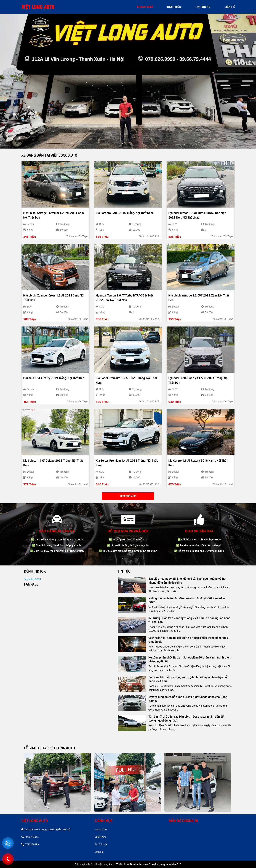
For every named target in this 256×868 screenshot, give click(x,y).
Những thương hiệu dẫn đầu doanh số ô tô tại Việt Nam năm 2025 (187, 600)
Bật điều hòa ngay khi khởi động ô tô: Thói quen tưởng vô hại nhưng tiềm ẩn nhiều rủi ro (187, 580)
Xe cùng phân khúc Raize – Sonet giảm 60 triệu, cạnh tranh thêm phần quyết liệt (190, 659)
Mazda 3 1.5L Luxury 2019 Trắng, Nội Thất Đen (54, 378)
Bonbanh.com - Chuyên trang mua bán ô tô (156, 864)
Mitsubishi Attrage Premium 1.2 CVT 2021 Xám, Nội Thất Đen (54, 215)
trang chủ (145, 7)
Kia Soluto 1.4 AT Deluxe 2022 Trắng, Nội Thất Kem (53, 462)
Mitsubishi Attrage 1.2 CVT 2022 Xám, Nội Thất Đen (199, 297)
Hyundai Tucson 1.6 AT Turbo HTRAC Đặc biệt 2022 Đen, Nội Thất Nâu (197, 215)
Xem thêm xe (128, 496)
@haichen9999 (32, 579)
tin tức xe (203, 7)
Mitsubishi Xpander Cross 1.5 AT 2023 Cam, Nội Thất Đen (54, 297)
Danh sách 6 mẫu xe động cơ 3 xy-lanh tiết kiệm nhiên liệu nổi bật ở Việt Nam (188, 679)
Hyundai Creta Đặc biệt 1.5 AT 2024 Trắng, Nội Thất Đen (198, 380)
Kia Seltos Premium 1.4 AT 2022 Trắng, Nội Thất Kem (127, 462)
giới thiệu (174, 7)
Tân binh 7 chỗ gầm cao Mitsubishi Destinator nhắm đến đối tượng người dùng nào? (186, 718)
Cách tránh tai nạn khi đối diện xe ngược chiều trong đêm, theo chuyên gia (188, 639)
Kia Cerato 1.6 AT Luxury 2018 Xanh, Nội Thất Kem (198, 462)
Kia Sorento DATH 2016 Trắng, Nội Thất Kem (124, 213)
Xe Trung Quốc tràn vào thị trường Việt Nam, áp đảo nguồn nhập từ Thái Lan (189, 620)
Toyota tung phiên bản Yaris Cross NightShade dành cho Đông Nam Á (188, 698)
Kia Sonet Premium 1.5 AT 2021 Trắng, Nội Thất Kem (126, 380)
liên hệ (230, 7)
